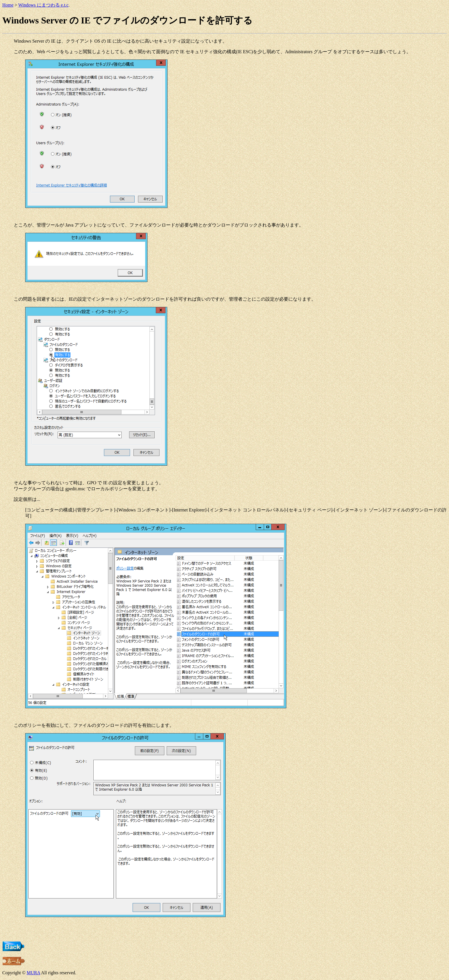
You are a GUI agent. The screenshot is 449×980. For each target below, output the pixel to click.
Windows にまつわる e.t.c (43, 5)
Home (8, 5)
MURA (33, 973)
